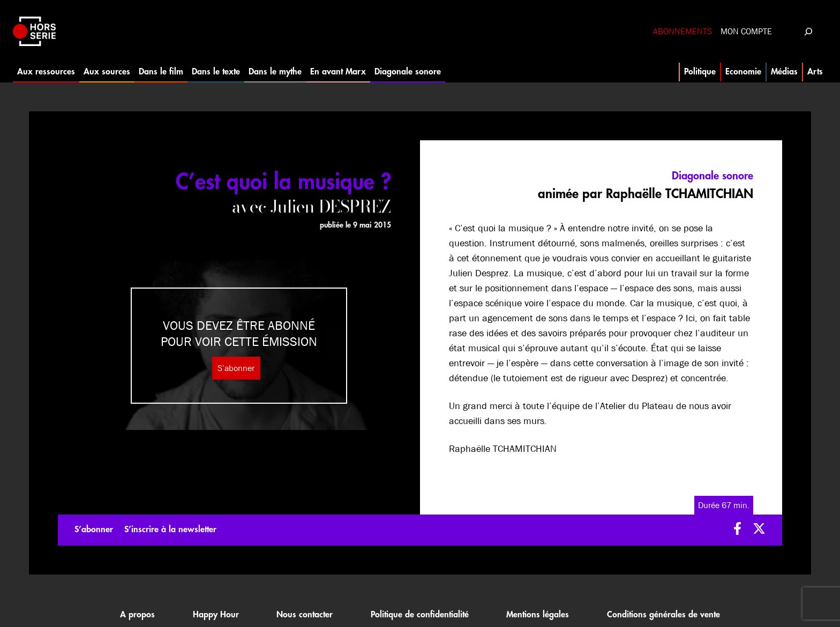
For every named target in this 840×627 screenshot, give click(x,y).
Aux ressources (46, 72)
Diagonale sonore (408, 72)
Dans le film (161, 72)
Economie (743, 72)
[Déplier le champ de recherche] (808, 31)
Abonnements (682, 31)
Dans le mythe (275, 72)
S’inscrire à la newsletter (170, 530)
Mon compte (746, 31)
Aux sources (107, 72)
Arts (815, 72)
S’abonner (236, 368)
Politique (700, 72)
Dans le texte (216, 72)
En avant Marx (338, 72)
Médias (784, 72)
